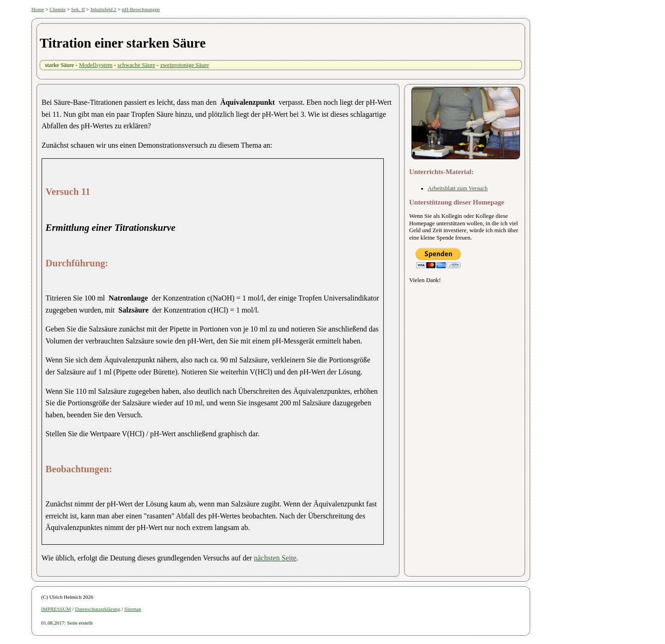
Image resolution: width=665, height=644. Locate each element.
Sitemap (133, 609)
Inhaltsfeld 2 (103, 9)
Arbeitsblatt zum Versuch (458, 188)
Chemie (57, 9)
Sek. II (78, 9)
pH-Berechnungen (141, 9)
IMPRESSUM (56, 609)
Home (38, 9)
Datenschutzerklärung (97, 609)
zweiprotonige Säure (185, 65)
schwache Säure (136, 65)
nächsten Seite (275, 558)
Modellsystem (96, 65)
